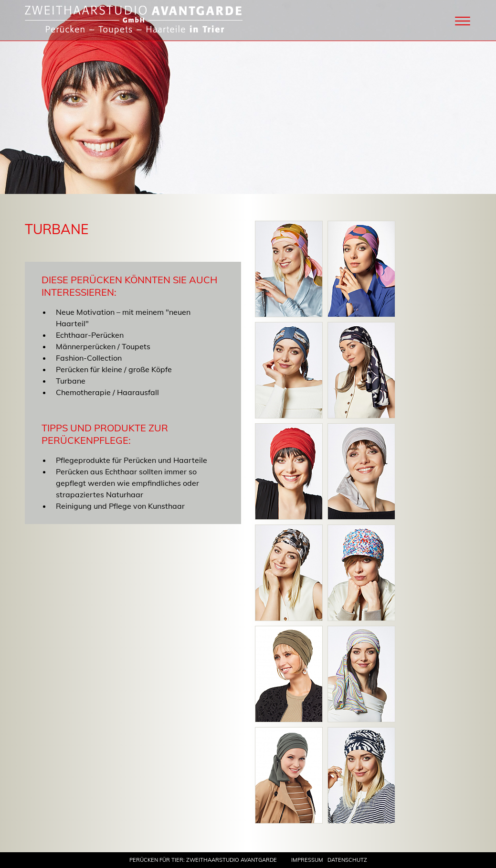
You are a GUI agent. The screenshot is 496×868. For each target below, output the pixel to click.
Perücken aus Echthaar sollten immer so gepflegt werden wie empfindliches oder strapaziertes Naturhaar (127, 483)
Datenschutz (347, 860)
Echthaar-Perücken (90, 335)
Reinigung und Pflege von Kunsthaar (120, 506)
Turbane (71, 381)
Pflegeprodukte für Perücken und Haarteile (132, 460)
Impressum (307, 860)
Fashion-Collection (89, 358)
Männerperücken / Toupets (103, 346)
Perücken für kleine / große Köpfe (114, 369)
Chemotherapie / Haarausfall (107, 392)
